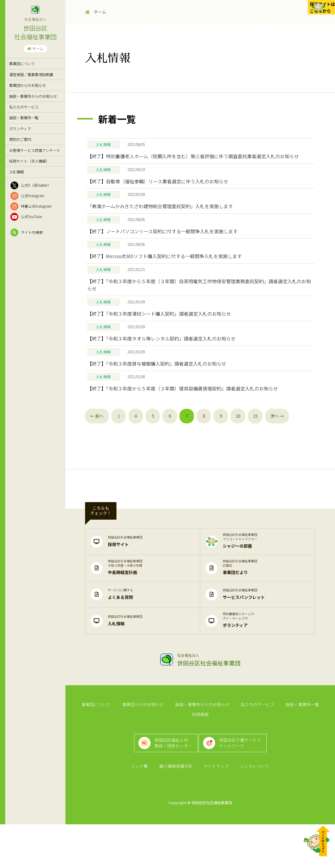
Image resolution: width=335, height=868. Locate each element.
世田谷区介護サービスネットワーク (243, 780)
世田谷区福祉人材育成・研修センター (171, 780)
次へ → (277, 453)
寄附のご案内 (20, 139)
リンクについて (251, 809)
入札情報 (16, 172)
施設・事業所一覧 (24, 118)
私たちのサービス (24, 107)
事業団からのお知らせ (27, 85)
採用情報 (319, 744)
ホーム (35, 48)
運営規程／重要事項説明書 (31, 74)
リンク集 (143, 809)
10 (238, 453)
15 (255, 453)
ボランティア (20, 129)
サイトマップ (215, 809)
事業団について (22, 63)
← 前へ (97, 453)
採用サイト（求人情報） (29, 161)
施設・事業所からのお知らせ (33, 96)
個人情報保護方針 (177, 809)
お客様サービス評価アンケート (35, 150)
